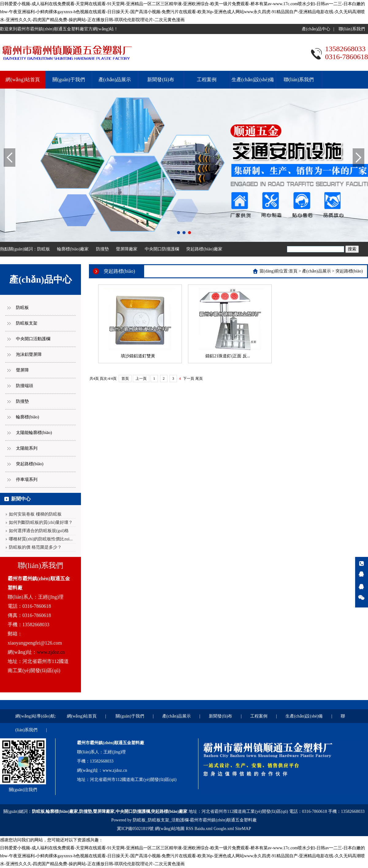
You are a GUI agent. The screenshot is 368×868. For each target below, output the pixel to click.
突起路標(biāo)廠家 (204, 249)
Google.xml (224, 829)
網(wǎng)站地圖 (170, 829)
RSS (190, 829)
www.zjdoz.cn (51, 652)
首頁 (293, 271)
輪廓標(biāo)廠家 (73, 249)
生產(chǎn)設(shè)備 (253, 80)
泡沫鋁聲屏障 (29, 354)
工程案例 (207, 80)
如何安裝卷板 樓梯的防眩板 (35, 514)
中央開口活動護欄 (33, 339)
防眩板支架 (27, 323)
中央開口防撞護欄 (162, 249)
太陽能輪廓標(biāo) (34, 433)
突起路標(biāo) (30, 464)
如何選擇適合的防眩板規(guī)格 (39, 531)
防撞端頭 (25, 386)
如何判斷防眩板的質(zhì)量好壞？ (41, 522)
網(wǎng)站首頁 (23, 80)
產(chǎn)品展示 (115, 80)
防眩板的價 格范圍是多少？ (35, 547)
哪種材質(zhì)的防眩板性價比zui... (41, 539)
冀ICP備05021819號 (135, 829)
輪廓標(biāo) (27, 417)
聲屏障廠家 (127, 249)
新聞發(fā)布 (161, 80)
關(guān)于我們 (69, 80)
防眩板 (44, 249)
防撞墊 (102, 249)
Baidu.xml (203, 829)
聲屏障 (22, 370)
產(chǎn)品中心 (316, 29)
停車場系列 (27, 480)
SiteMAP (243, 829)
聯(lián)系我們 (352, 29)
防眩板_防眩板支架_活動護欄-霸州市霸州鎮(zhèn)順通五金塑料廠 (195, 820)
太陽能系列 (27, 448)
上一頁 (141, 379)
